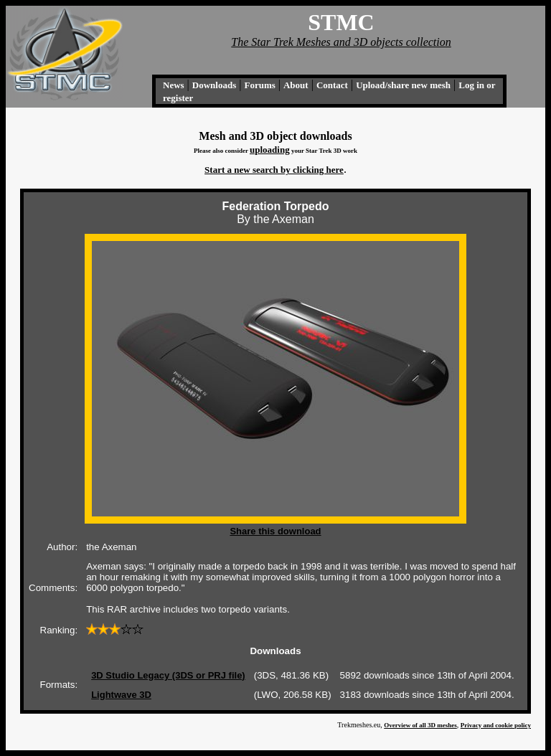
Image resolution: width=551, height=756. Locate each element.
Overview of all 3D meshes (420, 725)
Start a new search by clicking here (274, 170)
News (174, 85)
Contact (332, 85)
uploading (270, 150)
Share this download (275, 531)
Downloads (214, 85)
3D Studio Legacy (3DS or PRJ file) (168, 675)
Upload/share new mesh (403, 85)
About (296, 85)
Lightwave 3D (121, 695)
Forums (259, 85)
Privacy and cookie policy (496, 725)
